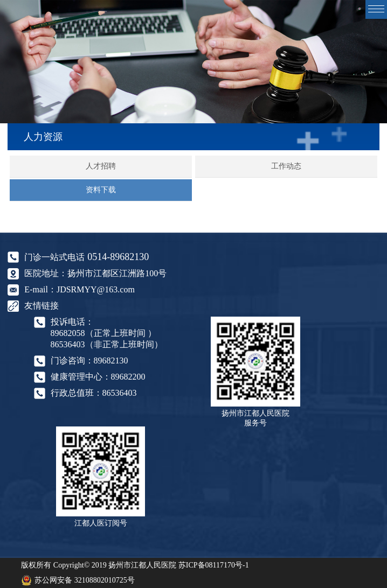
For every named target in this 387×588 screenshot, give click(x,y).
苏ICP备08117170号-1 (214, 565)
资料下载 (101, 190)
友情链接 (42, 306)
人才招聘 (101, 166)
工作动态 (286, 166)
